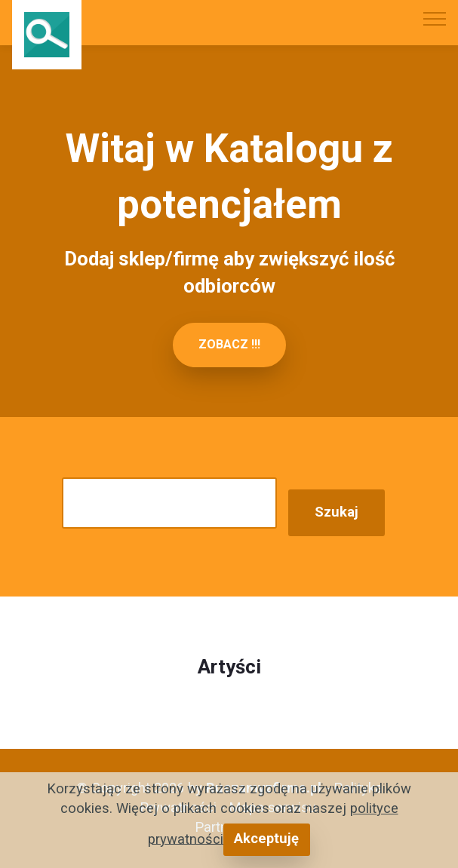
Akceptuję (266, 839)
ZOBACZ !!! (229, 344)
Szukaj (337, 512)
